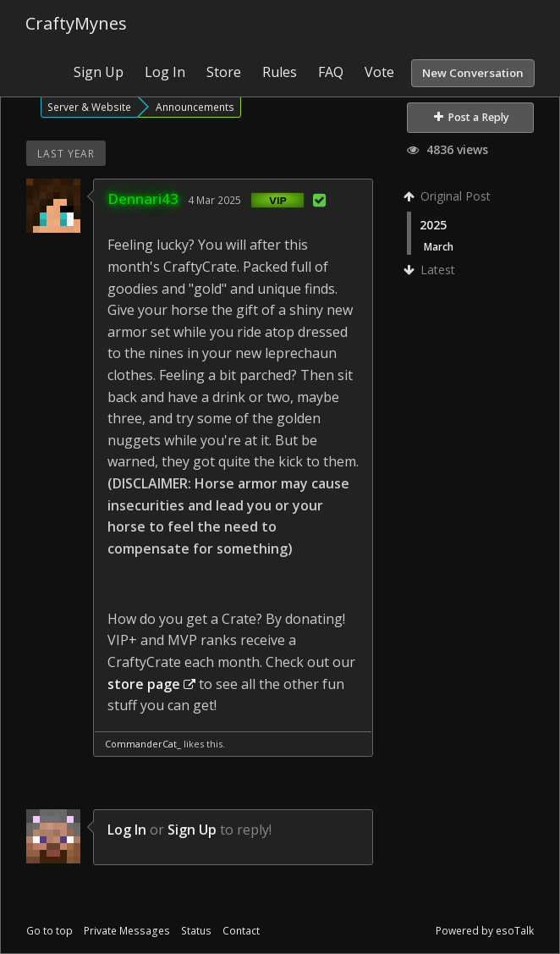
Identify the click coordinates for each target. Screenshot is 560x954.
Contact (241, 931)
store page (151, 684)
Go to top (49, 931)
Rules (280, 72)
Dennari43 (143, 199)
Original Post (449, 196)
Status (196, 931)
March (439, 246)
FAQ (331, 72)
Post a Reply (472, 117)
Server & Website (89, 107)
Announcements (195, 107)
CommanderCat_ (143, 744)
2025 (433, 225)
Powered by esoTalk (485, 931)
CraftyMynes (76, 23)
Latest (431, 270)
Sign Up (99, 72)
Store (224, 72)
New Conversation (473, 73)
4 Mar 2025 (214, 200)
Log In (165, 72)
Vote (379, 72)
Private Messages (127, 931)
